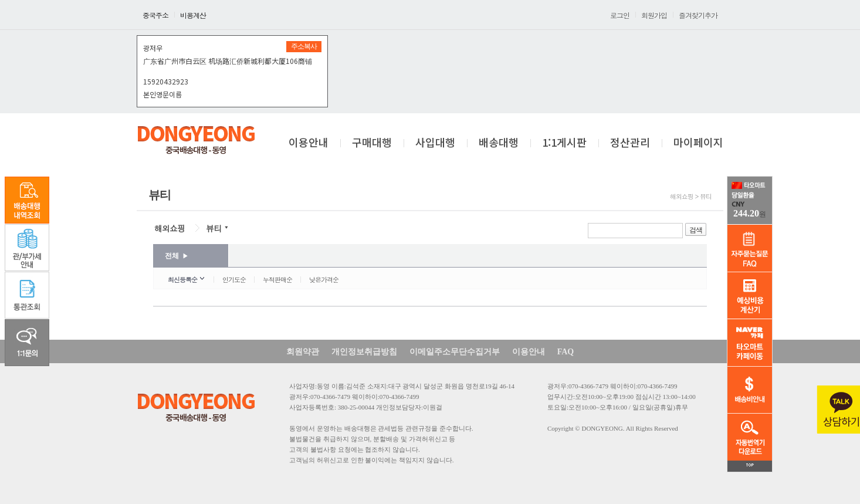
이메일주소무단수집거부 (455, 352)
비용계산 (193, 15)
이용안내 (309, 143)
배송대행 (499, 143)
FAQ (566, 352)
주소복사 (304, 46)
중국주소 (155, 15)
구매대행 (372, 143)
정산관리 (630, 143)
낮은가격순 (324, 280)
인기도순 (234, 280)
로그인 (620, 15)
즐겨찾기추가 (698, 15)
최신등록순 (182, 280)
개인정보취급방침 (364, 352)
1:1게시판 (564, 143)
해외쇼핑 (170, 228)
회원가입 (654, 15)
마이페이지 (698, 143)
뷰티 (214, 228)
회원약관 (303, 352)
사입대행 (435, 143)
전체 (177, 256)
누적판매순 (277, 280)
